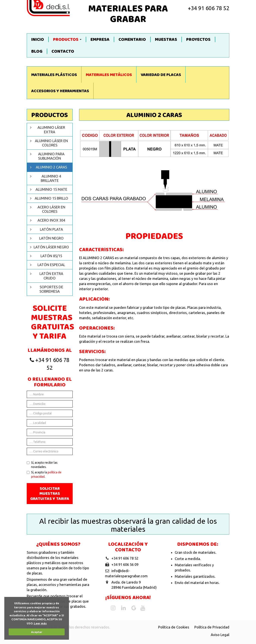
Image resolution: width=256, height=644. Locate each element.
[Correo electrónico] (50, 451)
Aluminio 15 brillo (51, 198)
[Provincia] (50, 432)
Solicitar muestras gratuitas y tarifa (50, 494)
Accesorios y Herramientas (60, 91)
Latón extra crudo (51, 276)
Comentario (132, 39)
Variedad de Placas (161, 75)
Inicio (38, 39)
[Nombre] (50, 394)
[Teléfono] (50, 442)
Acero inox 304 (51, 220)
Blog (37, 51)
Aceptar (37, 632)
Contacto (63, 51)
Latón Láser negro (51, 247)
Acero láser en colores (51, 209)
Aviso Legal (220, 635)
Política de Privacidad (212, 627)
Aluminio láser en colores (51, 143)
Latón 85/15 (51, 256)
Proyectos (198, 39)
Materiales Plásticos (54, 75)
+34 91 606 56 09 (125, 564)
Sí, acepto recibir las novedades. (42, 465)
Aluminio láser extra (51, 129)
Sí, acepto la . (44, 474)
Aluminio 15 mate (51, 189)
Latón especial (51, 265)
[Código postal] (50, 413)
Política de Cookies (174, 627)
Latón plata (51, 229)
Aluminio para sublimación (51, 156)
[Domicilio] (50, 404)
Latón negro (51, 238)
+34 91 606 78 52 (209, 8)
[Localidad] (50, 423)
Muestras (166, 39)
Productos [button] (67, 39)
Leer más (40, 623)
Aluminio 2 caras (51, 167)
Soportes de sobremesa (51, 289)
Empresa (100, 39)
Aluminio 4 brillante (51, 178)
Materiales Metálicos (109, 75)
